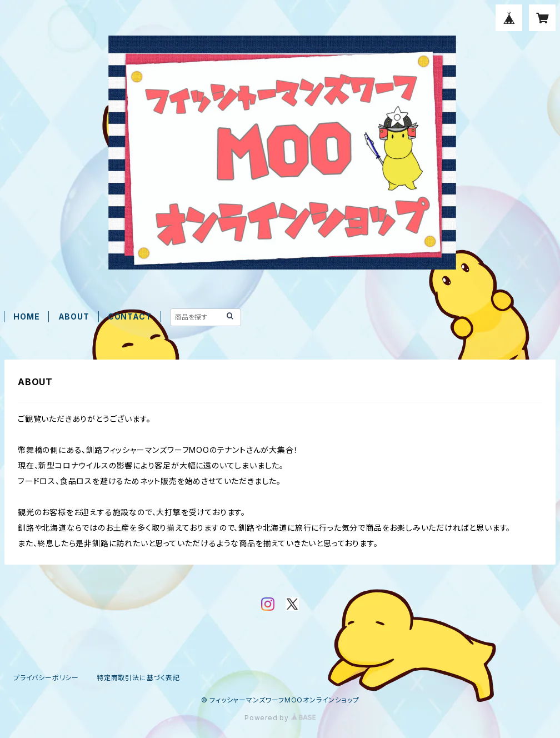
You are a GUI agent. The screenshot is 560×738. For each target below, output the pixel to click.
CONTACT (130, 316)
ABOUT (74, 316)
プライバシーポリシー (46, 678)
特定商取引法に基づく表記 (138, 678)
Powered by (280, 718)
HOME (26, 316)
